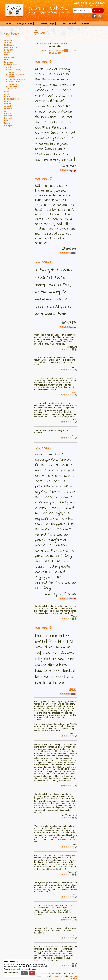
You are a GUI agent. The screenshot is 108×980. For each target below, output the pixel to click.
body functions (11, 47)
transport (9, 125)
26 (53, 53)
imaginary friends (17, 79)
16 (51, 51)
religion (8, 104)
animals (8, 40)
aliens (11, 67)
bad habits (9, 45)
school (7, 106)
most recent (44, 43)
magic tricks (14, 82)
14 (46, 51)
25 (50, 53)
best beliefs (70, 24)
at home (8, 43)
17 (54, 51)
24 (75, 51)
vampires (13, 86)
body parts (9, 50)
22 (69, 51)
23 (72, 51)
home (9, 24)
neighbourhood (12, 99)
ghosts (12, 77)
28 (59, 53)
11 (38, 51)
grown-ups (9, 57)
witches (12, 89)
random (86, 24)
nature (7, 97)
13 (43, 51)
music (7, 94)
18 (57, 51)
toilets (7, 123)
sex (6, 111)
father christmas (16, 74)
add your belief (26, 24)
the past (8, 116)
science (8, 108)
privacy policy (74, 977)
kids (6, 59)
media (7, 92)
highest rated (58, 43)
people (7, 101)
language (9, 62)
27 (56, 53)
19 (60, 51)
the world (9, 118)
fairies (11, 72)
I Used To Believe (50, 974)
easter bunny (15, 70)
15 (49, 51)
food (6, 55)
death (7, 52)
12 (40, 51)
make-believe (11, 64)
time (6, 121)
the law (8, 113)
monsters (13, 84)
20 (63, 51)
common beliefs (48, 24)
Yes (24, 973)
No (32, 973)
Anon (74, 392)
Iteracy (57, 976)
